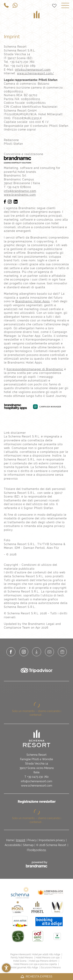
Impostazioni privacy (52, 840)
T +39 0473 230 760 (37, 777)
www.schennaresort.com (37, 786)
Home (10, 840)
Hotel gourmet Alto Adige (25, 968)
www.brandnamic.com (20, 195)
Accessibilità (13, 845)
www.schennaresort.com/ (35, 73)
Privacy (32, 840)
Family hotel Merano (22, 958)
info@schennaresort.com (33, 70)
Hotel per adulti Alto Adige (46, 954)
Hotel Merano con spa (48, 958)
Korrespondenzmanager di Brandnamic (35, 369)
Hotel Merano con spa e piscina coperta (36, 964)
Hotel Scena (20, 961)
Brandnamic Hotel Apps (33, 301)
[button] (6, 968)
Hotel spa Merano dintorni (44, 961)
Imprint (21, 840)
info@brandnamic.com (20, 191)
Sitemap (28, 845)
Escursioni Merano (51, 968)
